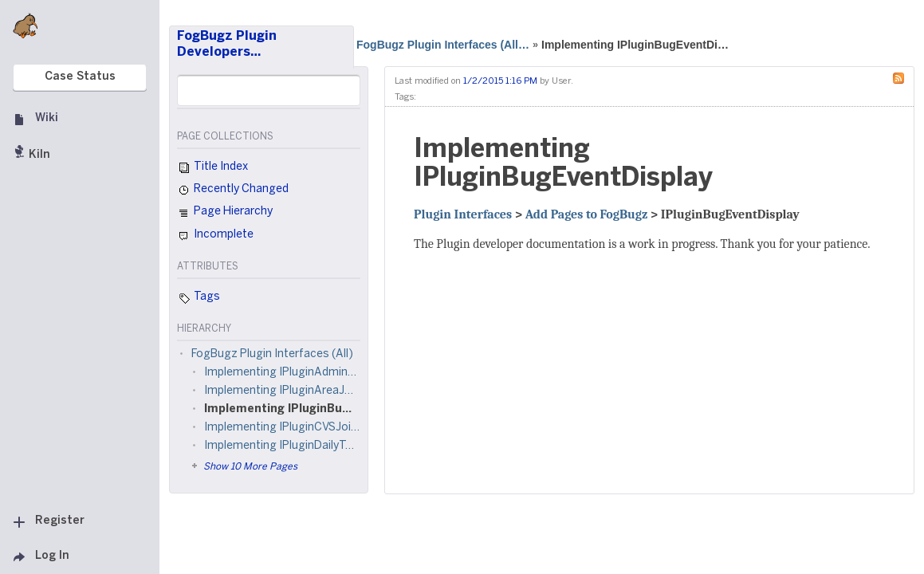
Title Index (212, 168)
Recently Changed (233, 191)
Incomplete (215, 236)
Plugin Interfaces (463, 214)
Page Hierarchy (225, 214)
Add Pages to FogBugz (587, 214)
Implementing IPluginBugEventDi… (635, 45)
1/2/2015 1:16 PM (500, 81)
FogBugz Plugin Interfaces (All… (443, 45)
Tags (199, 298)
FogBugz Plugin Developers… (227, 44)
